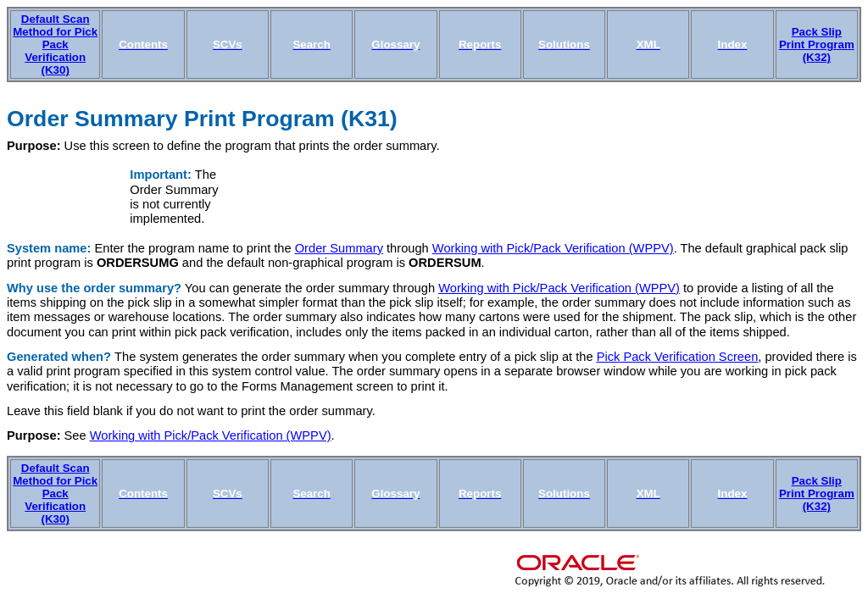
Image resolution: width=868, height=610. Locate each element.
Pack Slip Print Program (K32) (817, 44)
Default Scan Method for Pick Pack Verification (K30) (55, 44)
